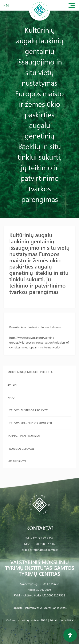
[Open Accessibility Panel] (70, 635)
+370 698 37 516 (43, 544)
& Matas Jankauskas (53, 608)
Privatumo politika (61, 620)
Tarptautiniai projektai (24, 436)
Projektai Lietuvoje (21, 449)
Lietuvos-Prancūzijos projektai (30, 423)
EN (6, 5)
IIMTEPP (12, 384)
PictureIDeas (31, 608)
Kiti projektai (17, 461)
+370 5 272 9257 (42, 538)
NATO (11, 397)
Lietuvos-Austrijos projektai (28, 410)
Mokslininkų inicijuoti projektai (30, 372)
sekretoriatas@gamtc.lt (43, 550)
